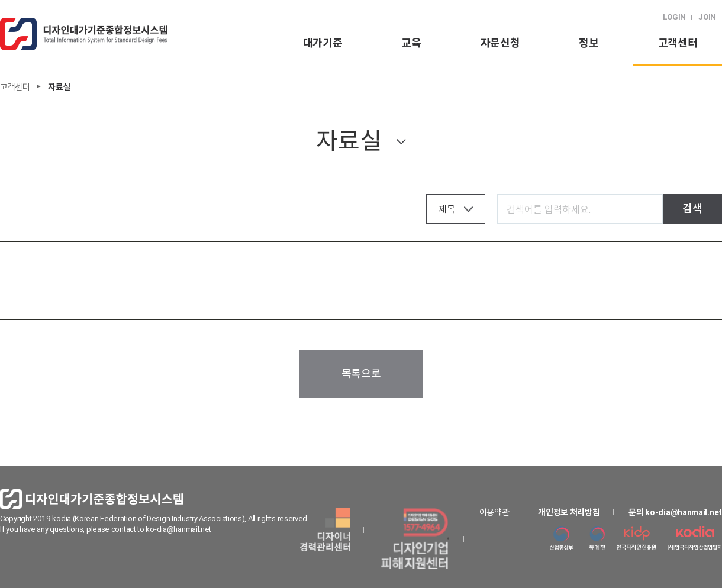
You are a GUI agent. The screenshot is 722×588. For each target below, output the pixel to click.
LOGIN (675, 17)
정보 (589, 43)
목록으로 (361, 374)
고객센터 (678, 43)
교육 (411, 43)
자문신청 (500, 43)
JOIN (707, 17)
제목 (447, 209)
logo (83, 34)
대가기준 (323, 43)
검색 (692, 209)
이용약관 (494, 512)
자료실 (349, 140)
